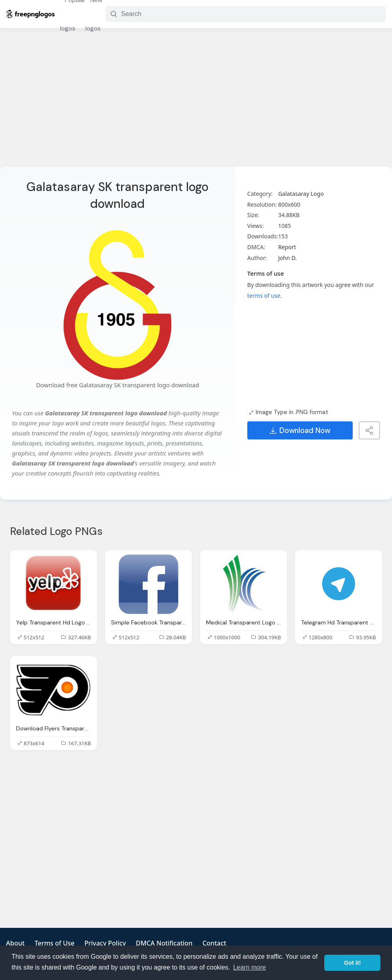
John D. (288, 258)
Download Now (300, 431)
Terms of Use (54, 943)
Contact (214, 943)
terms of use (264, 296)
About (15, 943)
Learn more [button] (250, 967)
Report (287, 247)
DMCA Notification (164, 943)
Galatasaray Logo (301, 194)
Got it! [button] (352, 963)
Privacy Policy (105, 943)
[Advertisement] (196, 102)
